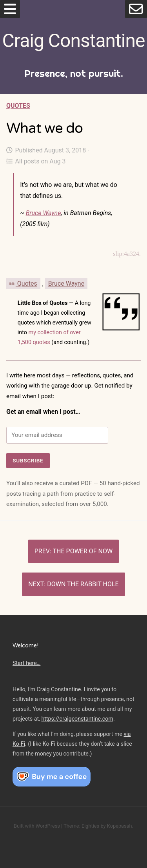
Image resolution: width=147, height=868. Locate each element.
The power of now (83, 551)
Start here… (26, 663)
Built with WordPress (37, 826)
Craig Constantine (74, 41)
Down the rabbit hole (83, 584)
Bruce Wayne (44, 213)
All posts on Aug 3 (36, 161)
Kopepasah (120, 826)
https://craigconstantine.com (77, 719)
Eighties (90, 826)
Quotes (18, 106)
